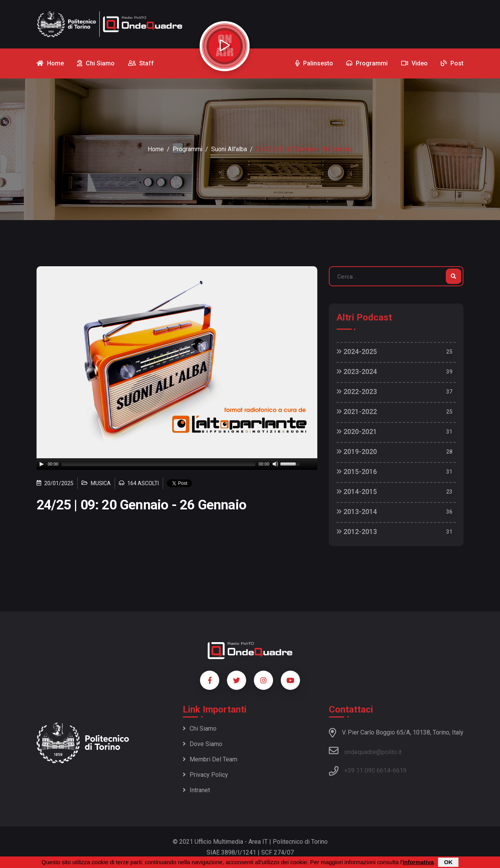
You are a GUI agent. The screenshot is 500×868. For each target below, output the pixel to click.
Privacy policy (205, 775)
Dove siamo (202, 744)
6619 (400, 770)
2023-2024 (357, 371)
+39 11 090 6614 (367, 770)
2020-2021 (357, 431)
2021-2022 (357, 411)
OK (448, 862)
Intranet (196, 790)
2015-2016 (357, 472)
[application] (177, 464)
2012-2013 (357, 532)
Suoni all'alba (229, 149)
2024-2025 (357, 351)
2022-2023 (357, 391)
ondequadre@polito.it (365, 751)
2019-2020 (357, 452)
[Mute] (275, 464)
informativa (418, 862)
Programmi (187, 149)
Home (156, 149)
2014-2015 (357, 492)
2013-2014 (357, 512)
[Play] (42, 464)
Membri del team (210, 759)
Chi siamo (200, 729)
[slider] (159, 464)
